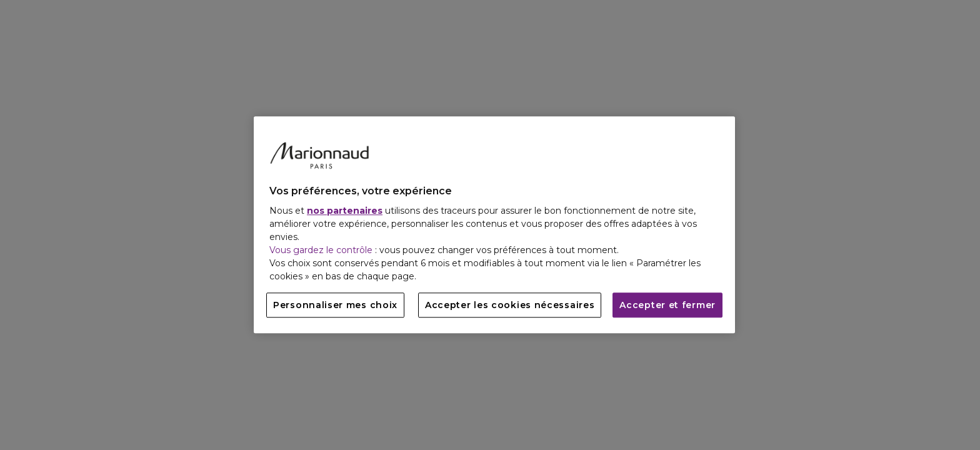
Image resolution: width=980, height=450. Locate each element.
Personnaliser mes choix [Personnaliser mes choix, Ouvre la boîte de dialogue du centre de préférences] (335, 306)
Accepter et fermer (667, 306)
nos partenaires (345, 211)
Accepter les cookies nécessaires (510, 306)
